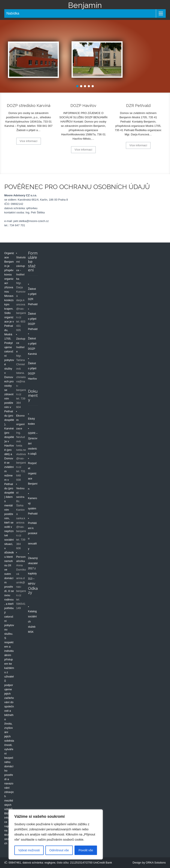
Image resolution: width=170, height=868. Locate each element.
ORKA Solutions (156, 863)
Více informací (29, 141)
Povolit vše (86, 850)
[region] (56, 834)
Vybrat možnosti (29, 850)
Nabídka (13, 13)
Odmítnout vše (59, 850)
